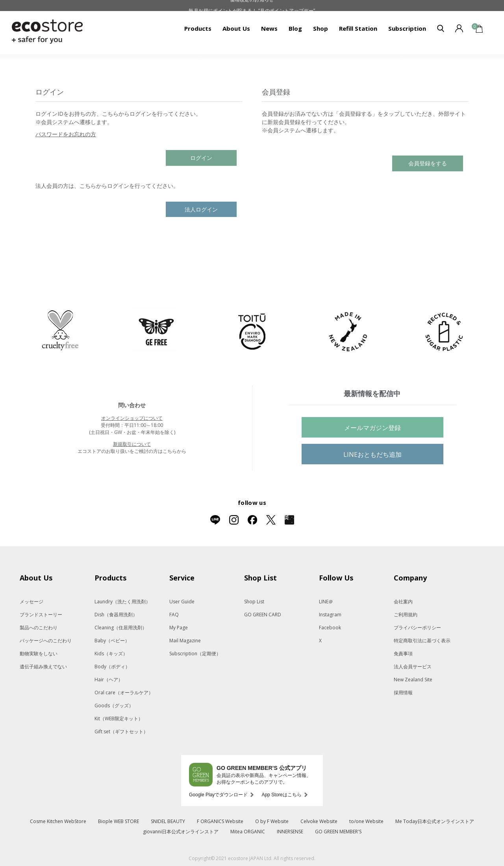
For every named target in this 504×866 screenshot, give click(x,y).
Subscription (407, 28)
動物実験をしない (39, 654)
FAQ (174, 615)
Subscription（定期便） (195, 654)
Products (198, 28)
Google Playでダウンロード (218, 795)
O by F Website (272, 821)
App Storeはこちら (281, 795)
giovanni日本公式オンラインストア (181, 832)
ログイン (201, 158)
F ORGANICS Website (220, 821)
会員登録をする (428, 163)
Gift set (121, 732)
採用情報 (403, 693)
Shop (321, 28)
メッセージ (31, 602)
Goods (114, 706)
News (269, 28)
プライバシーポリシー (417, 628)
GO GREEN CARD (263, 615)
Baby (112, 641)
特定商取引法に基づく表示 (422, 641)
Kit (119, 719)
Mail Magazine (185, 641)
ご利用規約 (406, 615)
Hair (109, 680)
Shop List (254, 602)
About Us (236, 28)
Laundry (122, 602)
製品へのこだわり (39, 628)
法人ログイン (201, 209)
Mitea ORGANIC (248, 832)
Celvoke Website (319, 821)
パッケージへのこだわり (46, 641)
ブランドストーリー (41, 615)
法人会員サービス (413, 667)
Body (112, 667)
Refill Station (358, 28)
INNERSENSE (290, 832)
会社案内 (403, 602)
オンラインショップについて (132, 418)
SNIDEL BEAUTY (168, 821)
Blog (295, 28)
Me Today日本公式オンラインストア (435, 821)
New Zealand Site (413, 680)
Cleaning (121, 628)
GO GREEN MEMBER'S (338, 832)
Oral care (124, 693)
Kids (111, 654)
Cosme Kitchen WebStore (58, 821)
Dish (116, 615)
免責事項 (403, 654)
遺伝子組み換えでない (43, 667)
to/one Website (366, 821)
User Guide (182, 602)
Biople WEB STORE (119, 821)
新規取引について (132, 444)
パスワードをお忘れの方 (66, 134)
